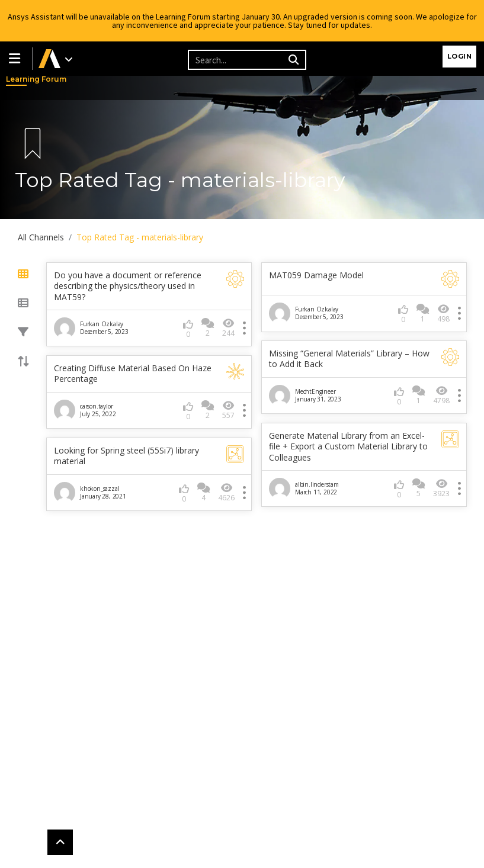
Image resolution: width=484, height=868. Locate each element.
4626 (226, 492)
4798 (441, 395)
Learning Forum (18, 79)
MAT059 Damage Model (316, 275)
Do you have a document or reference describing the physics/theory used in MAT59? (128, 286)
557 (228, 410)
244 (228, 328)
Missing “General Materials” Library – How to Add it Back (349, 359)
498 (443, 314)
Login (460, 56)
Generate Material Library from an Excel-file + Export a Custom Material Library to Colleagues (348, 446)
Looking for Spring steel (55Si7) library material (126, 456)
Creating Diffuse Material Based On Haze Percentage (133, 374)
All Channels (41, 237)
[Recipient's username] (236, 60)
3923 (441, 488)
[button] (16, 59)
